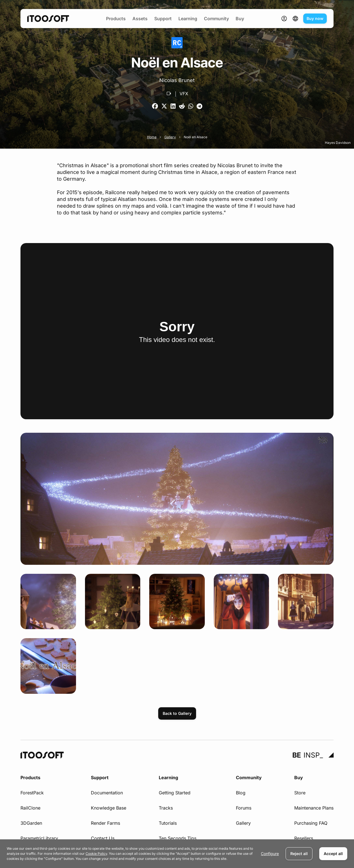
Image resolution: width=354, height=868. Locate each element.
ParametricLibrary (39, 838)
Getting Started (175, 793)
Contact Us (103, 838)
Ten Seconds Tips (178, 838)
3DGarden (31, 823)
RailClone (30, 808)
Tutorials (168, 823)
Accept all (333, 854)
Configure (270, 854)
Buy (240, 19)
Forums (244, 808)
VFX (184, 94)
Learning (188, 19)
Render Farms (105, 823)
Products (116, 19)
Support (163, 19)
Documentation (107, 793)
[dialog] (177, 854)
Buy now (315, 18)
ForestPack (32, 793)
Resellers (304, 838)
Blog (241, 793)
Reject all (299, 854)
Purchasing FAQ (311, 823)
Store (300, 793)
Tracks (166, 808)
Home (152, 137)
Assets (140, 19)
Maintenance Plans (314, 808)
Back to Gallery (177, 713)
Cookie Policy (96, 854)
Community (216, 19)
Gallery (170, 137)
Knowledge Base (109, 808)
